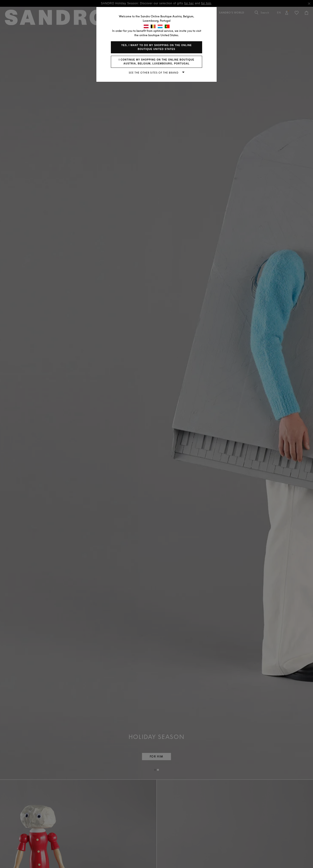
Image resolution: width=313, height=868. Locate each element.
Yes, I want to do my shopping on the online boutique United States (156, 47)
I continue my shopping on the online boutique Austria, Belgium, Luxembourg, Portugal (157, 62)
